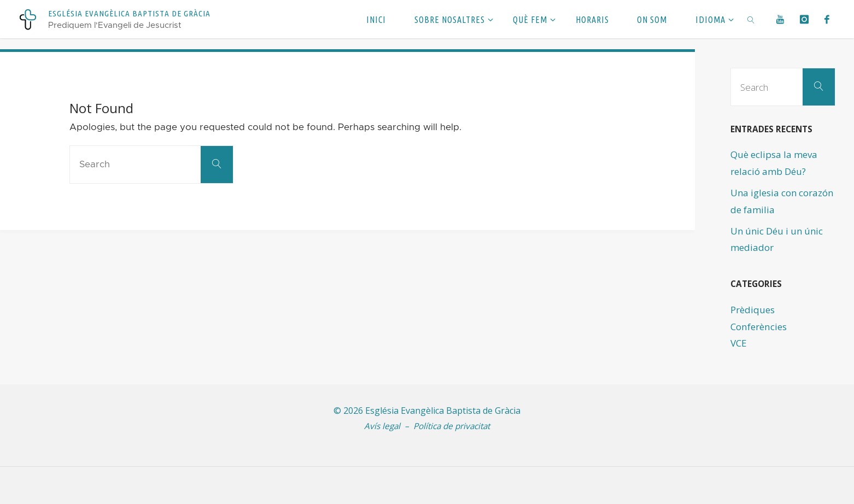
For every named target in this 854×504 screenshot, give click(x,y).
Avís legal (382, 426)
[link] (751, 19)
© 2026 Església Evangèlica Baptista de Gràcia (427, 411)
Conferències (758, 327)
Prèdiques (753, 310)
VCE (739, 343)
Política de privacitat (452, 426)
